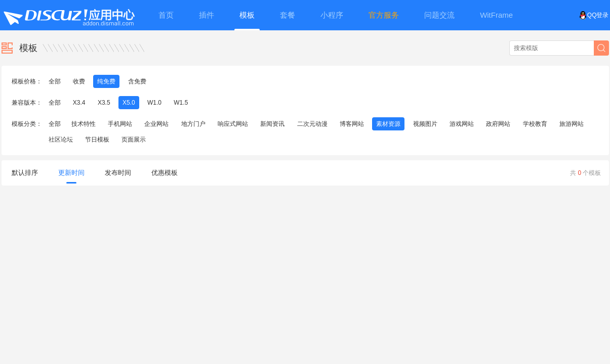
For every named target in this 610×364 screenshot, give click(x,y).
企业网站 (156, 124)
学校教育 (535, 124)
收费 (79, 81)
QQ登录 (594, 15)
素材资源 (388, 124)
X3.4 (79, 103)
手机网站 (120, 124)
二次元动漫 (312, 124)
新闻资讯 (272, 124)
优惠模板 (165, 173)
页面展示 (134, 140)
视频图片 (425, 124)
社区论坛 (61, 140)
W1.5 (181, 103)
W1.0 (154, 103)
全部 (55, 81)
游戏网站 (462, 124)
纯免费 (106, 81)
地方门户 (193, 124)
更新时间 (71, 176)
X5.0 (129, 103)
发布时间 (118, 173)
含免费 (137, 81)
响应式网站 (233, 124)
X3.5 (104, 103)
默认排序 (25, 173)
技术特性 (84, 124)
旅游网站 (572, 124)
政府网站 (498, 124)
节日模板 (97, 140)
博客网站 (352, 124)
